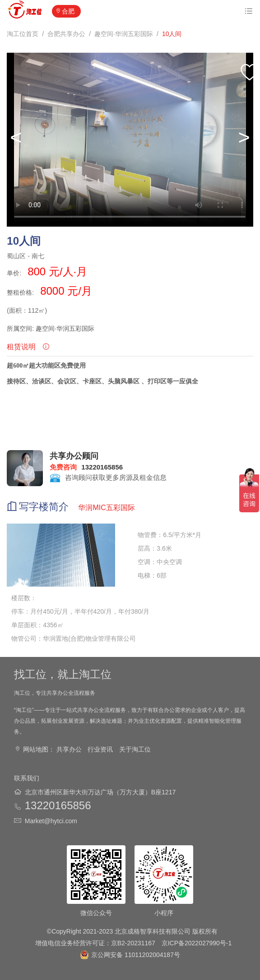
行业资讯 (100, 749)
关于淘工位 (135, 749)
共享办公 (69, 749)
